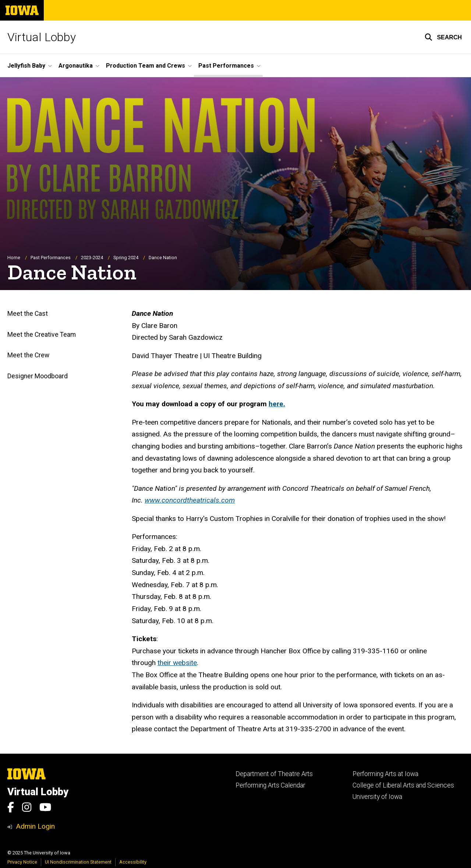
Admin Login (35, 826)
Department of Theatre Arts (274, 774)
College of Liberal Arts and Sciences (403, 785)
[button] (443, 37)
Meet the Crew (28, 356)
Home (14, 258)
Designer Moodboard (38, 376)
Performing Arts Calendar (270, 785)
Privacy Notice (22, 862)
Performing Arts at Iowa (385, 774)
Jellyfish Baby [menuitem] (26, 66)
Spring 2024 (126, 258)
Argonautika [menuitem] (76, 66)
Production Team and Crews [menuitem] (146, 66)
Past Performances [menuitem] (226, 66)
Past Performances (51, 258)
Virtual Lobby (42, 37)
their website (177, 663)
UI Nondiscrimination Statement (78, 862)
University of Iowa (377, 797)
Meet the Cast (28, 314)
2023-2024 (92, 258)
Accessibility (133, 862)
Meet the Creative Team (42, 335)
